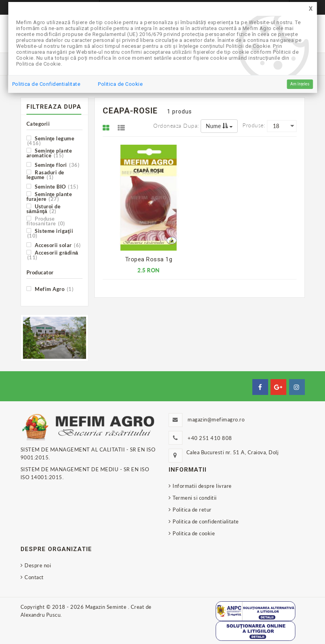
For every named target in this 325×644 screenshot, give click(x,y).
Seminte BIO (53, 186)
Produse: (254, 125)
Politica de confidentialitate (206, 521)
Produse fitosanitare (46, 221)
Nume (219, 126)
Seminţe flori (53, 165)
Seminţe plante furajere (49, 196)
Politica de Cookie (120, 84)
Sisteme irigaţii (50, 233)
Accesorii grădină (52, 255)
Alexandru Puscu (41, 615)
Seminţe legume (51, 141)
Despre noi (38, 565)
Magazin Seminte (107, 607)
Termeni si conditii (195, 498)
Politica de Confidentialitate (46, 84)
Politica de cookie (194, 533)
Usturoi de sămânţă (44, 209)
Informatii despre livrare (202, 486)
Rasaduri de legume (45, 175)
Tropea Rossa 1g (149, 259)
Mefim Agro (50, 289)
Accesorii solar (54, 245)
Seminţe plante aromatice (49, 153)
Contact (34, 577)
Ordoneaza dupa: (176, 126)
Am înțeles (300, 84)
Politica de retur (192, 510)
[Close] (311, 9)
